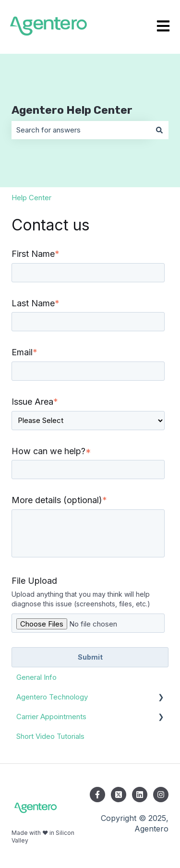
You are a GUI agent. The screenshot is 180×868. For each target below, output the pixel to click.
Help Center (31, 198)
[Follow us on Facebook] (97, 795)
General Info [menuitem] (36, 677)
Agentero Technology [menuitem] (52, 697)
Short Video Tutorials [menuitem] (50, 736)
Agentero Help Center (72, 110)
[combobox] (81, 130)
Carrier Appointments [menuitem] (51, 717)
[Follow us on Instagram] (161, 795)
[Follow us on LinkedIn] (140, 795)
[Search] (159, 130)
